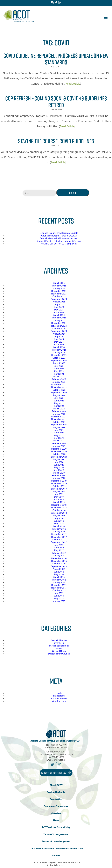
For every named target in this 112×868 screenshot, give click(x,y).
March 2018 (59, 526)
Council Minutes (59, 640)
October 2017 (59, 540)
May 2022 (59, 403)
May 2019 (59, 497)
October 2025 (59, 296)
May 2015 (59, 598)
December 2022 (59, 384)
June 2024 (59, 339)
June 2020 (59, 465)
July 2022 (59, 398)
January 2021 (59, 446)
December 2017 (59, 534)
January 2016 (59, 582)
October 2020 (59, 454)
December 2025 (59, 291)
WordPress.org (59, 701)
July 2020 (59, 462)
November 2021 (59, 419)
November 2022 (59, 387)
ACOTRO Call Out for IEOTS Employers (59, 244)
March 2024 (59, 347)
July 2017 (59, 545)
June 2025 (59, 307)
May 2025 (59, 310)
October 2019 (59, 486)
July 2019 (59, 494)
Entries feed (59, 696)
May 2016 (59, 574)
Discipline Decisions (59, 646)
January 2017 (59, 556)
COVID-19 (59, 643)
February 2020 (59, 475)
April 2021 (59, 438)
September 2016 (59, 566)
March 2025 (59, 315)
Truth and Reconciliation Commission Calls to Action (56, 848)
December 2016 (59, 558)
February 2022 (59, 411)
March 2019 (59, 502)
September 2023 (59, 360)
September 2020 (59, 457)
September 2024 (59, 331)
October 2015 (59, 590)
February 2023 (59, 379)
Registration (56, 799)
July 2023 (59, 366)
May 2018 (59, 524)
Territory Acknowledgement (56, 841)
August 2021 (59, 427)
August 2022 (59, 395)
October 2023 (59, 358)
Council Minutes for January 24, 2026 (59, 236)
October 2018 (59, 510)
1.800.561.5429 (66, 754)
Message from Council (59, 654)
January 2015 (59, 601)
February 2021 (59, 443)
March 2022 (59, 409)
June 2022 (59, 401)
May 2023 (59, 371)
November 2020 (59, 451)
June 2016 (59, 572)
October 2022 (59, 390)
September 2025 (59, 299)
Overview (56, 813)
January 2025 (59, 320)
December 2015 (59, 585)
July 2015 (59, 593)
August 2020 (59, 459)
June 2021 (59, 433)
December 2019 (59, 481)
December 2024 (59, 323)
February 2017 (59, 553)
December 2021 (59, 417)
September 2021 (59, 425)
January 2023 (59, 382)
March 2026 (59, 283)
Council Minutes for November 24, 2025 (59, 238)
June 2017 (59, 548)
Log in (59, 693)
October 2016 (59, 564)
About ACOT (56, 785)
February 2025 (59, 318)
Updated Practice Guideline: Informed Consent (59, 241)
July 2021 (59, 430)
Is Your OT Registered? (56, 773)
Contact (56, 855)
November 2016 (59, 561)
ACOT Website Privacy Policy (56, 827)
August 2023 (59, 363)
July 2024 (59, 336)
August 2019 (59, 491)
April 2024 (59, 344)
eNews (59, 648)
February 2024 (59, 350)
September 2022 (59, 392)
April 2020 (59, 470)
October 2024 (59, 328)
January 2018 (59, 532)
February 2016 (59, 580)
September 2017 (59, 542)
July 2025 (59, 304)
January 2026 (59, 288)
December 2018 (59, 505)
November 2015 (59, 588)
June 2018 (59, 521)
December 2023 (59, 355)
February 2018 (59, 529)
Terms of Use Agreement (56, 834)
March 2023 (59, 376)
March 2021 (59, 441)
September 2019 (59, 489)
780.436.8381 (59, 752)
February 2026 (59, 286)
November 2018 (59, 507)
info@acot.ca (59, 760)
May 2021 (59, 435)
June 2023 (59, 368)
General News (59, 651)
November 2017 (59, 537)
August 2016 (59, 569)
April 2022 (59, 406)
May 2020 (59, 467)
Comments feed (59, 698)
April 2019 (59, 499)
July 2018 (59, 518)
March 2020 (59, 473)
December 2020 (59, 449)
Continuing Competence (56, 806)
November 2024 (59, 326)
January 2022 (59, 414)
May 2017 (59, 550)
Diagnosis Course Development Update (59, 233)
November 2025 (59, 294)
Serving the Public (56, 792)
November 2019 (59, 483)
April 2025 (59, 312)
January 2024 (59, 352)
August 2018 (59, 515)
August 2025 (59, 302)
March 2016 (59, 577)
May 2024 (59, 342)
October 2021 (59, 422)
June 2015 (59, 596)
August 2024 (59, 334)
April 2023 (59, 374)
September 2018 (59, 513)
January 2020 (59, 478)
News (56, 820)
